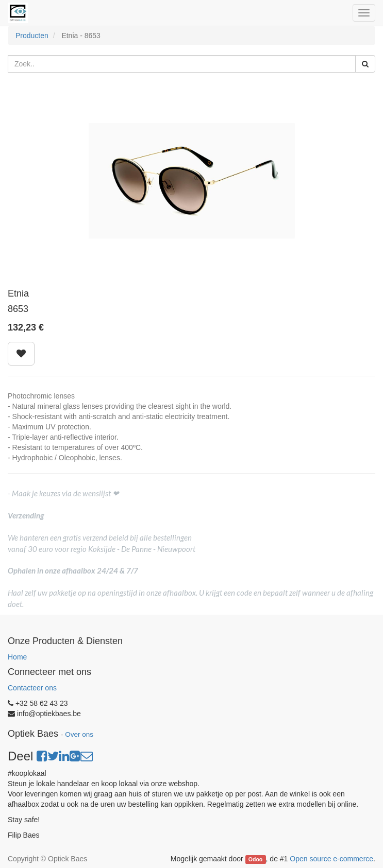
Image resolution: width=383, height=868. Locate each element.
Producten (32, 36)
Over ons (79, 734)
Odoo (255, 859)
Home (17, 657)
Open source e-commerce (331, 859)
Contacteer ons (32, 688)
